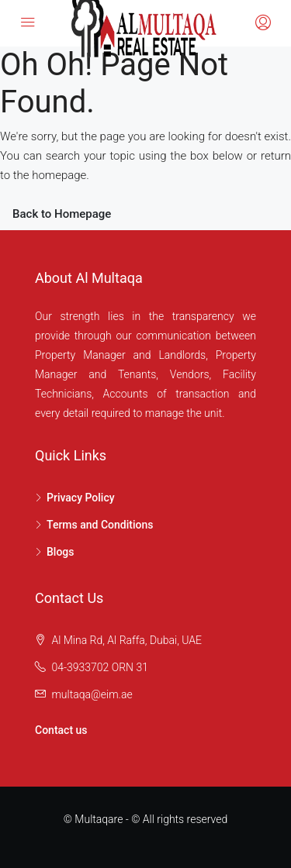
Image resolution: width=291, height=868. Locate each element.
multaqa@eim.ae (92, 694)
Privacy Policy (81, 498)
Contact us (61, 730)
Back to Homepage (62, 214)
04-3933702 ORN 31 (100, 667)
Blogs (61, 552)
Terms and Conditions (100, 525)
